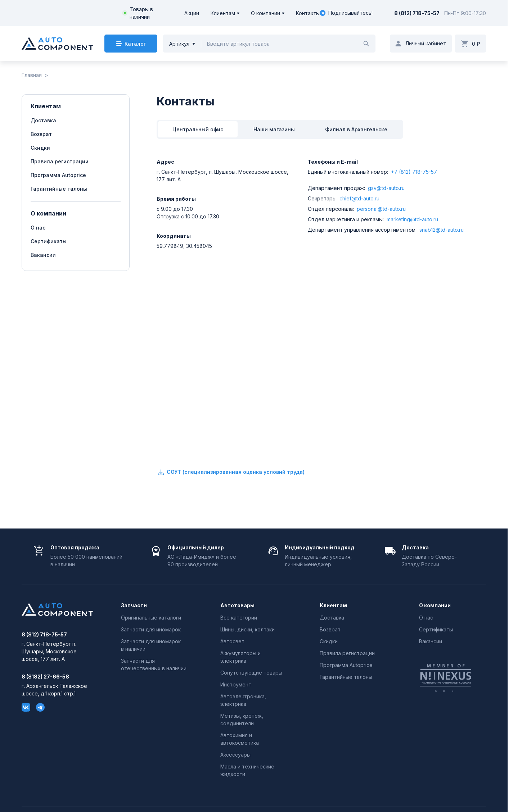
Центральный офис (198, 129)
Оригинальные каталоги (151, 618)
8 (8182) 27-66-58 (45, 677)
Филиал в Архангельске (356, 129)
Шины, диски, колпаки (247, 629)
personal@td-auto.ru (381, 209)
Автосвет (232, 641)
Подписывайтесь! (346, 13)
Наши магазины (274, 129)
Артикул (179, 44)
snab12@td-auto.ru (442, 230)
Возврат (41, 134)
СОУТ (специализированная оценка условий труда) (231, 472)
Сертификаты (49, 241)
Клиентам (223, 13)
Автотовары (237, 605)
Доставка (43, 120)
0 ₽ (476, 44)
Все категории (239, 618)
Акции (192, 13)
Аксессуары (235, 755)
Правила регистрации (60, 161)
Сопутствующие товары (251, 673)
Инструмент (236, 684)
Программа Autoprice (58, 175)
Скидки (40, 148)
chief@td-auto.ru (359, 198)
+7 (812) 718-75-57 (414, 172)
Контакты (308, 13)
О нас (38, 228)
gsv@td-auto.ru (386, 188)
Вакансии (43, 255)
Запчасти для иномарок (151, 629)
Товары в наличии (141, 13)
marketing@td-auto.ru (412, 219)
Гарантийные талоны (59, 189)
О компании (265, 13)
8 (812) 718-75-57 (417, 13)
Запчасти (134, 605)
